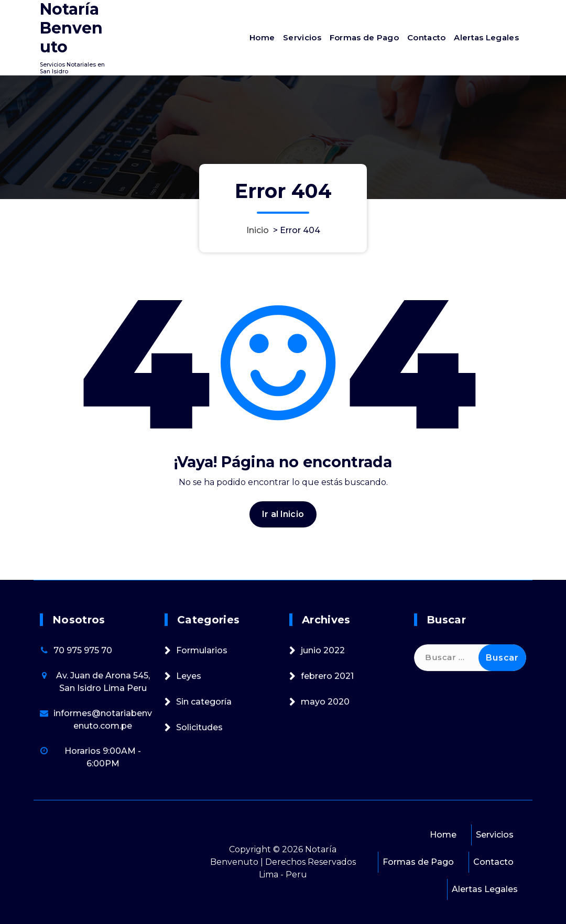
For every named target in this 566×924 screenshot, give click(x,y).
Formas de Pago (364, 37)
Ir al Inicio (283, 556)
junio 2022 (323, 741)
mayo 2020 (325, 793)
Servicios (302, 37)
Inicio (258, 230)
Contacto (426, 37)
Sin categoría (204, 793)
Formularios (202, 741)
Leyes (189, 767)
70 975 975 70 (83, 741)
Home (262, 37)
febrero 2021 (327, 767)
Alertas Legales (486, 37)
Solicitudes (199, 818)
